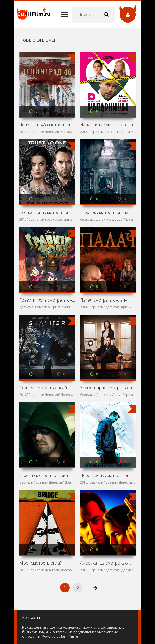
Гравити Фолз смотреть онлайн (47, 300)
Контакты (31, 617)
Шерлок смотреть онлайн (105, 212)
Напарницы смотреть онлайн (108, 125)
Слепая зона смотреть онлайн (47, 212)
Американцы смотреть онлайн (108, 563)
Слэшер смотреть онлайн (44, 388)
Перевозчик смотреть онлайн (108, 475)
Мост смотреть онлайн (42, 563)
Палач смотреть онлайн (104, 300)
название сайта (35, 15)
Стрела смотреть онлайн (44, 475)
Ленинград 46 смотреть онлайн (47, 125)
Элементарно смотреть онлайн (108, 388)
